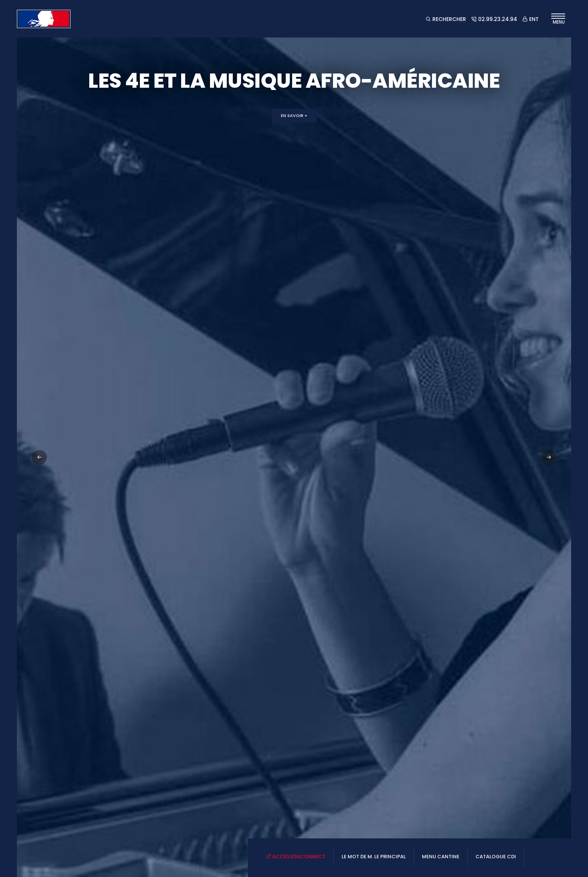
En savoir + (294, 115)
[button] (549, 457)
